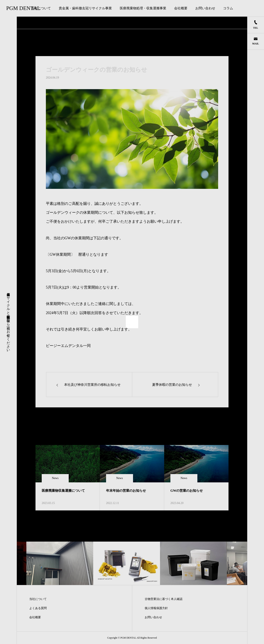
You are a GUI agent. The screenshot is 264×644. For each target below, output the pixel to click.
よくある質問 (38, 608)
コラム (228, 8)
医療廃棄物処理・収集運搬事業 (143, 8)
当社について (41, 8)
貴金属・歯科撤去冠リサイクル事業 (85, 8)
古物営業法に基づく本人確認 (164, 599)
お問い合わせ (205, 8)
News (55, 478)
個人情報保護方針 (156, 608)
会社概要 (181, 8)
